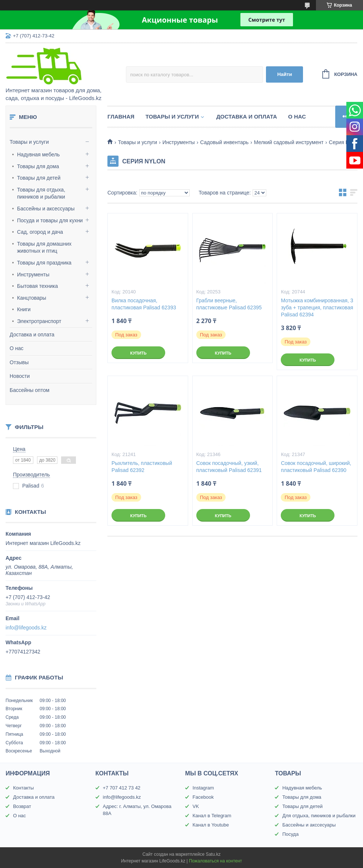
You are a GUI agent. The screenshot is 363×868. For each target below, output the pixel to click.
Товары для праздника (44, 263)
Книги (24, 309)
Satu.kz (213, 854)
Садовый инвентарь (224, 142)
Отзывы (19, 362)
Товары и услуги (29, 142)
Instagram (203, 788)
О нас (16, 348)
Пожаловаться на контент (215, 861)
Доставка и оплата (32, 335)
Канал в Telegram (212, 816)
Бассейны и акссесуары (309, 825)
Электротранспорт (39, 321)
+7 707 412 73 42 (122, 788)
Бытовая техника (37, 286)
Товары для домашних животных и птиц (44, 247)
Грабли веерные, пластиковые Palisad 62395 (229, 304)
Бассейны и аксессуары (46, 209)
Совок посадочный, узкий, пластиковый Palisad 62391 (229, 467)
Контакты (23, 788)
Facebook (203, 797)
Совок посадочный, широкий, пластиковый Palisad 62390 (316, 467)
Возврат (22, 806)
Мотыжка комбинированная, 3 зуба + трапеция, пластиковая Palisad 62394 (317, 307)
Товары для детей (39, 178)
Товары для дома (38, 166)
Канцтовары (32, 298)
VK (196, 806)
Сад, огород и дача (40, 232)
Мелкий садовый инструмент (289, 142)
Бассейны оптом (29, 390)
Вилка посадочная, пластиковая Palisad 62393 (144, 304)
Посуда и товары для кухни (50, 220)
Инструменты (33, 275)
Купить (138, 353)
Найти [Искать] (284, 74)
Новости (20, 376)
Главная (121, 117)
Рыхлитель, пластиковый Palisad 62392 (142, 467)
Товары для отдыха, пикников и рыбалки (41, 193)
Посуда (290, 834)
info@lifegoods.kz (26, 628)
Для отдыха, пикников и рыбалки (319, 816)
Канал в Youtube (211, 825)
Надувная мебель (38, 154)
